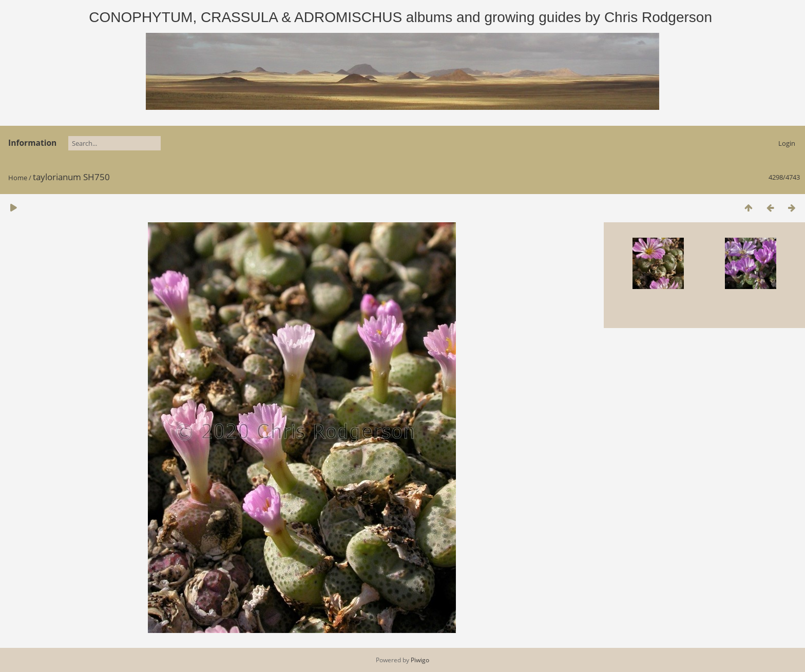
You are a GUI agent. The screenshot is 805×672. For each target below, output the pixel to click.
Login (787, 143)
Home (18, 178)
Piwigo (420, 660)
